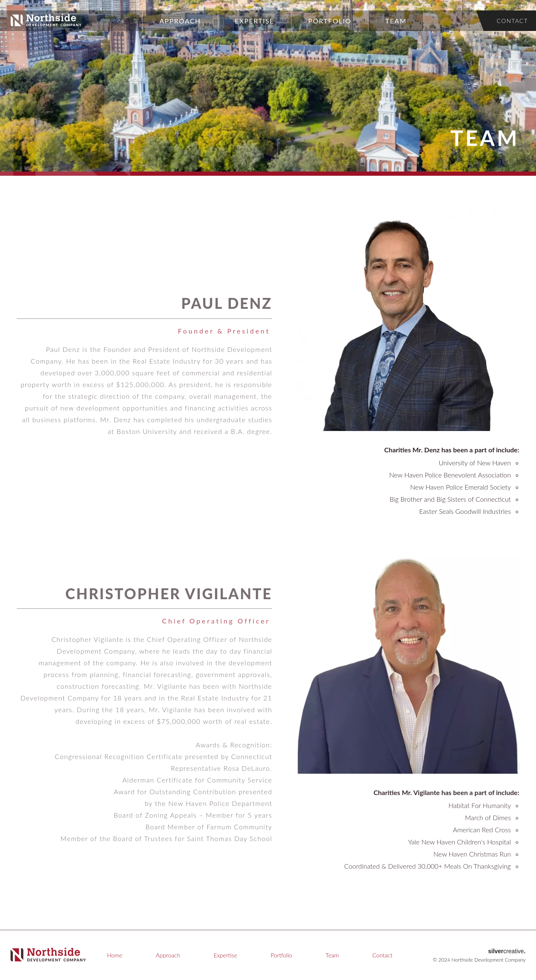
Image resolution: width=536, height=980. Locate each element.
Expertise (255, 21)
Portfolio (330, 21)
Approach (180, 21)
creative (507, 951)
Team (396, 21)
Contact (512, 21)
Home (115, 955)
